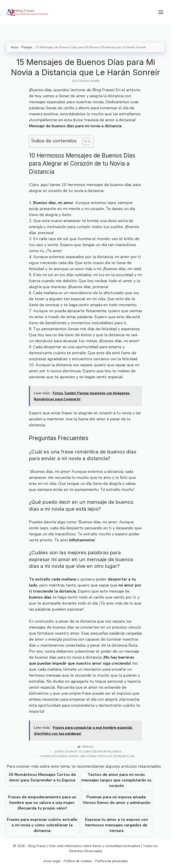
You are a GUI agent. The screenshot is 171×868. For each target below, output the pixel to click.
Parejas (27, 47)
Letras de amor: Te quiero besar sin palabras (88, 752)
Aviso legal (52, 861)
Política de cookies (78, 861)
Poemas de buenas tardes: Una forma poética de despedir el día (88, 756)
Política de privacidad (111, 861)
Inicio (15, 47)
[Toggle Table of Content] (84, 141)
